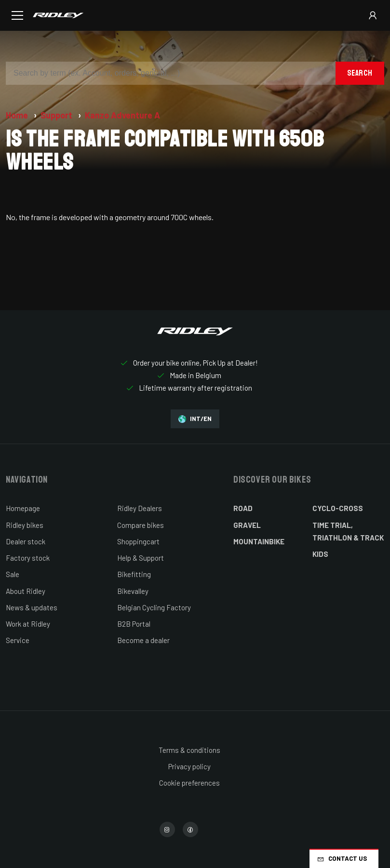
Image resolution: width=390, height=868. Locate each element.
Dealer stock (26, 541)
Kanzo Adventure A (122, 115)
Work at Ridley (28, 624)
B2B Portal (134, 624)
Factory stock (28, 558)
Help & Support (141, 558)
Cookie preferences (189, 783)
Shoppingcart (138, 541)
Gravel (247, 525)
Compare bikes (141, 525)
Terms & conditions (189, 750)
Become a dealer (143, 640)
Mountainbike (259, 541)
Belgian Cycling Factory (154, 607)
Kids (320, 554)
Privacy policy (189, 766)
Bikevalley (133, 591)
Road (243, 508)
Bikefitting (134, 574)
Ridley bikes (25, 525)
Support (57, 115)
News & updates (32, 607)
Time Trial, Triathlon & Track (348, 531)
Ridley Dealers (140, 508)
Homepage (23, 508)
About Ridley (26, 591)
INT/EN (195, 419)
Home (18, 115)
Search (360, 73)
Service (18, 640)
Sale (13, 574)
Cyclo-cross (338, 508)
